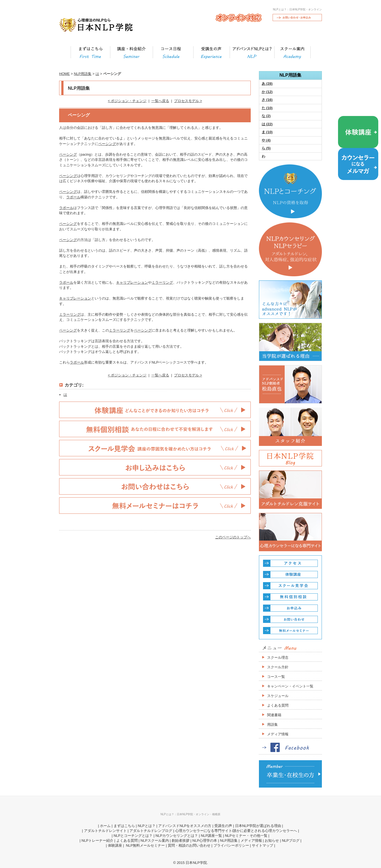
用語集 (272, 725)
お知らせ (272, 841)
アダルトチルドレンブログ (151, 831)
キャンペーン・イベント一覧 (290, 686)
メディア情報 (278, 734)
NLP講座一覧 (211, 836)
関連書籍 (274, 715)
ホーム (105, 826)
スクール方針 (278, 667)
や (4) (266, 140)
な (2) (266, 116)
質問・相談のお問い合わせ (189, 845)
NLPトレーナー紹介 (97, 841)
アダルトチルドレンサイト (105, 831)
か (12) (267, 92)
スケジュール (278, 696)
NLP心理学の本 (205, 841)
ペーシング (107, 144)
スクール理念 (278, 657)
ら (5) (266, 148)
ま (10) (267, 132)
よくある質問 (278, 705)
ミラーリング (162, 282)
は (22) (267, 124)
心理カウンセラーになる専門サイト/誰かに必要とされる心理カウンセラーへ (236, 831)
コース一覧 (276, 677)
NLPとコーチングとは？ (133, 836)
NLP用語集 (83, 74)
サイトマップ (262, 845)
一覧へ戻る (160, 101)
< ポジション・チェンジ (127, 101)
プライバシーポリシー (231, 845)
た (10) (267, 108)
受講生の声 (223, 826)
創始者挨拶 (181, 841)
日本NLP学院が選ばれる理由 (258, 826)
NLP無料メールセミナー (145, 845)
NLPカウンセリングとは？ (177, 836)
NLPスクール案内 (155, 841)
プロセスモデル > (188, 101)
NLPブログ (291, 841)
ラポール (73, 197)
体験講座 (115, 845)
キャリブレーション (132, 282)
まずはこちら (124, 826)
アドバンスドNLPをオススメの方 (185, 826)
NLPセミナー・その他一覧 (246, 836)
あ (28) (267, 84)
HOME (64, 74)
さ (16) (267, 100)
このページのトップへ (233, 537)
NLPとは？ (146, 826)
